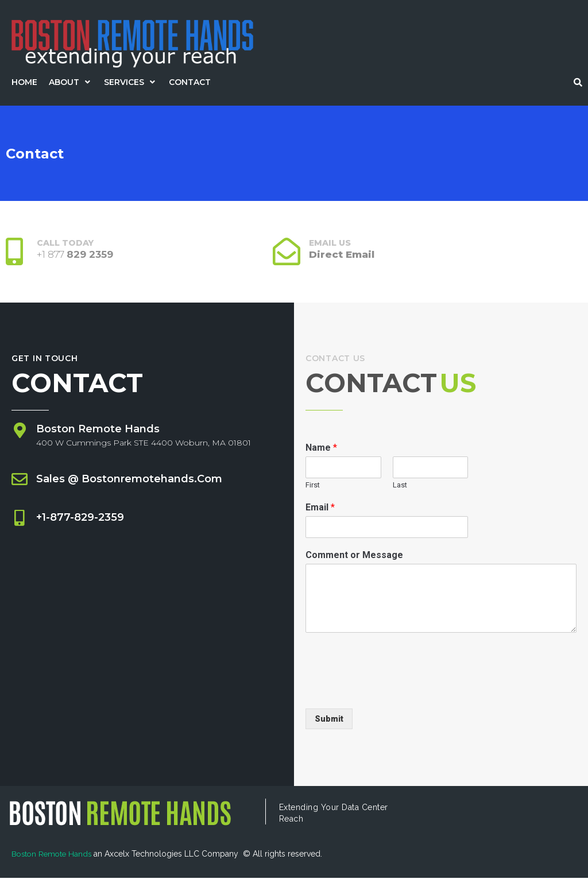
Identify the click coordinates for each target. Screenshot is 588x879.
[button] (71, 82)
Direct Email (343, 254)
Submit (329, 720)
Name (321, 449)
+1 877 (76, 254)
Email (320, 508)
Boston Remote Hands (55, 855)
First (313, 486)
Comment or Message (354, 556)
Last (400, 486)
